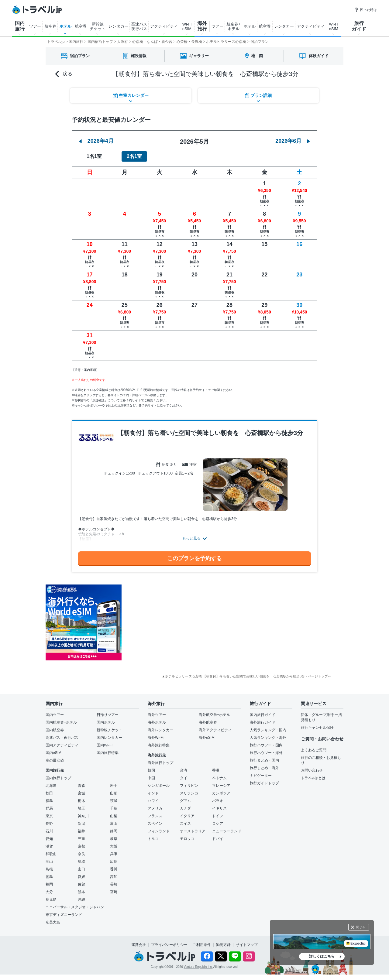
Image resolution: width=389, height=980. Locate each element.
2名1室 (134, 156)
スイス (185, 824)
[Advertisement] (182, 622)
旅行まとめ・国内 (264, 760)
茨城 (114, 801)
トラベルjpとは (313, 778)
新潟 (81, 824)
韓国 (151, 770)
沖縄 (81, 899)
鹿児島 (51, 899)
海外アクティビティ (215, 730)
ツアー (35, 26)
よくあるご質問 (314, 750)
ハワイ (153, 801)
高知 (114, 877)
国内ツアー (55, 715)
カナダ (185, 808)
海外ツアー (157, 715)
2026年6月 (293, 141)
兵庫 (114, 854)
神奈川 (83, 816)
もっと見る (191, 538)
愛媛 (81, 877)
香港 (216, 770)
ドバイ (218, 839)
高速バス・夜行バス (62, 738)
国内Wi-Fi (105, 745)
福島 (49, 801)
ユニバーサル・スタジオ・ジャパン (75, 907)
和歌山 (51, 854)
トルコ (153, 839)
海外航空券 (208, 722)
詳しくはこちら (322, 956)
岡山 (49, 862)
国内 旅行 (20, 26)
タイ (184, 778)
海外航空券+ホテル (214, 715)
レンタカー (118, 26)
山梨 (114, 816)
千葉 (114, 808)
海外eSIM (207, 738)
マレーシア (221, 786)
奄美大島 (53, 922)
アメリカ (155, 808)
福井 (81, 831)
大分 (49, 892)
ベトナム (219, 778)
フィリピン (189, 786)
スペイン (155, 824)
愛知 (49, 839)
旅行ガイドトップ (264, 783)
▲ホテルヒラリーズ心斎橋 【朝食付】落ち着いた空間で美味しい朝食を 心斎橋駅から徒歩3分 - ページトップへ (246, 676)
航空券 (50, 26)
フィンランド (159, 831)
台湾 (184, 770)
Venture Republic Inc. (198, 967)
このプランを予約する (194, 558)
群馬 (49, 808)
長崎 (114, 884)
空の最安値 (55, 760)
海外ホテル (157, 722)
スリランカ (189, 793)
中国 (151, 778)
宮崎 (114, 892)
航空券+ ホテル (234, 26)
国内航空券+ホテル (61, 722)
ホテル (65, 26)
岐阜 (114, 839)
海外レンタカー (160, 730)
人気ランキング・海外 (268, 738)
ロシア (218, 824)
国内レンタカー (109, 738)
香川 (114, 869)
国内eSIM (53, 753)
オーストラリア (193, 831)
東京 (49, 816)
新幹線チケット (109, 730)
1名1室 (94, 156)
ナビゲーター (261, 776)
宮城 (81, 793)
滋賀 (49, 846)
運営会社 (139, 945)
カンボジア (221, 793)
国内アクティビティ (62, 745)
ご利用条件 (202, 945)
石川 (49, 831)
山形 (114, 793)
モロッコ (187, 839)
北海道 (51, 786)
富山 (114, 824)
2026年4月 (96, 141)
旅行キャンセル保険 (317, 728)
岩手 (114, 786)
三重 (81, 839)
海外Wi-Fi (156, 738)
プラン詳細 (258, 96)
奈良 (81, 854)
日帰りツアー (108, 715)
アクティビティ (164, 26)
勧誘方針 (223, 945)
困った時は (365, 10)
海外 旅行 (202, 26)
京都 (81, 846)
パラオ (218, 801)
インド (153, 793)
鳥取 (81, 862)
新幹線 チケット (98, 26)
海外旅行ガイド (263, 722)
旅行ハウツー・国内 (266, 745)
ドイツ (218, 816)
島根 (49, 869)
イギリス (219, 808)
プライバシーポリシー (169, 945)
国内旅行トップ (58, 778)
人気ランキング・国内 (268, 730)
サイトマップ (247, 945)
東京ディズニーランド (64, 915)
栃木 (81, 801)
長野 (49, 824)
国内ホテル (106, 722)
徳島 (49, 877)
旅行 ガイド (359, 26)
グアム (185, 801)
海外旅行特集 (159, 745)
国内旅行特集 (108, 753)
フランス (155, 816)
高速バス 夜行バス (139, 26)
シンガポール (159, 786)
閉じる (361, 927)
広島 (114, 862)
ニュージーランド (227, 831)
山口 (81, 869)
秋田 (49, 793)
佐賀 (81, 884)
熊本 (81, 892)
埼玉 (81, 808)
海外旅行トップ (160, 763)
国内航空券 (55, 730)
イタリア (187, 816)
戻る (64, 74)
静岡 (114, 831)
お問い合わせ (312, 770)
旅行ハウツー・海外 (266, 753)
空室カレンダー (131, 96)
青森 (81, 786)
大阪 (114, 846)
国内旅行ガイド (263, 715)
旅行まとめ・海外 (264, 768)
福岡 (49, 884)
